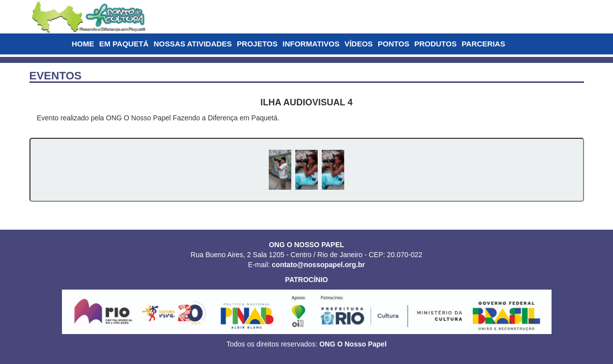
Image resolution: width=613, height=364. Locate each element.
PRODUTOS (435, 44)
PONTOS (393, 44)
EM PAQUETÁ (124, 44)
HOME (83, 44)
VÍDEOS (358, 44)
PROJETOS (257, 44)
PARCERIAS (483, 44)
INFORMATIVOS (311, 44)
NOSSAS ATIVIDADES (193, 44)
